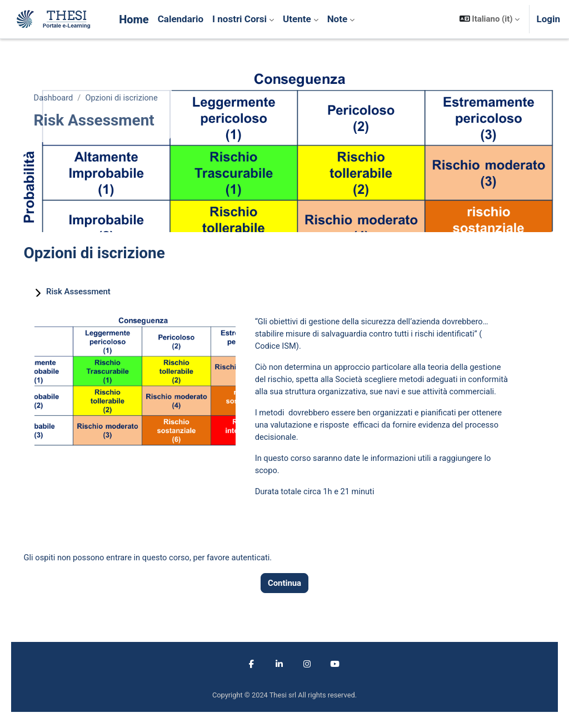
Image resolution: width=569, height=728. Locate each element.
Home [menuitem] (134, 19)
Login (548, 19)
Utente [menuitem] (297, 19)
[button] (490, 19)
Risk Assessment (94, 292)
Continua (284, 599)
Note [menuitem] (338, 19)
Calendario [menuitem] (181, 19)
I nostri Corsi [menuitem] (239, 19)
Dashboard (69, 98)
